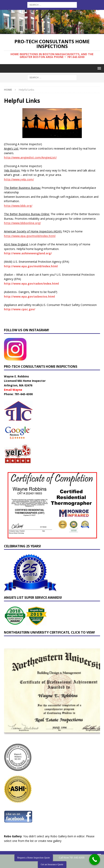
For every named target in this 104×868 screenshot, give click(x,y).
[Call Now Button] (95, 860)
